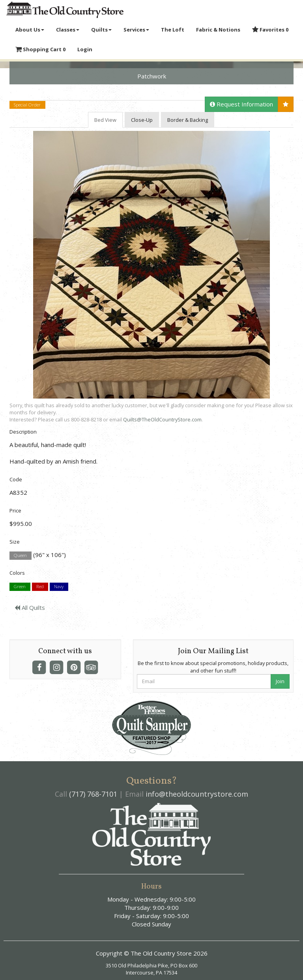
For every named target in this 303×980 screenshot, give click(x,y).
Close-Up (142, 120)
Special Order (27, 105)
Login (85, 49)
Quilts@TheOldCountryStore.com (162, 419)
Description (23, 432)
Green (20, 587)
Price (15, 510)
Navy (59, 587)
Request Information (241, 104)
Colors (17, 573)
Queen (20, 555)
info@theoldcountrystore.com (197, 794)
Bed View (105, 120)
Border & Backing (188, 120)
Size (15, 542)
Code (16, 479)
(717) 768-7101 (93, 794)
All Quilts (30, 607)
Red (40, 587)
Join (280, 681)
